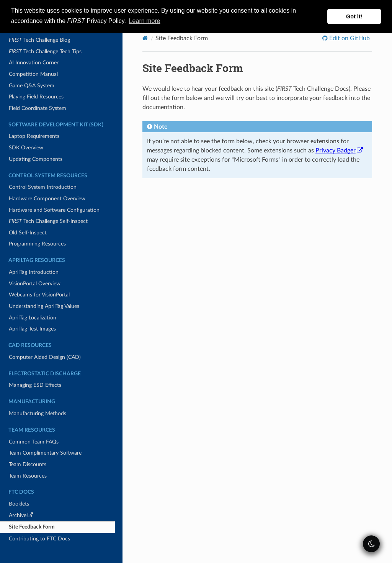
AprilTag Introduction (34, 272)
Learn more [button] (145, 21)
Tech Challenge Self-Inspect (48, 221)
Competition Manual (33, 74)
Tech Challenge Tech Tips (45, 52)
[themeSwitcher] (371, 544)
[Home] (145, 38)
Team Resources (28, 476)
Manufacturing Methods (38, 413)
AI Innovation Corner (34, 63)
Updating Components (36, 159)
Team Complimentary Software (45, 453)
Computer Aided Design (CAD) (45, 357)
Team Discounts (28, 464)
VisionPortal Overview (35, 284)
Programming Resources (37, 244)
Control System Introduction (43, 187)
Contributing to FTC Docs (39, 539)
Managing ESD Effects (35, 385)
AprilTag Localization (33, 318)
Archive (32, 516)
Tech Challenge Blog (39, 40)
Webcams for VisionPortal (39, 295)
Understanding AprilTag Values (44, 306)
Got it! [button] (354, 16)
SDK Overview (26, 148)
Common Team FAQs (34, 442)
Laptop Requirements (34, 136)
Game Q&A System (32, 86)
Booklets (19, 504)
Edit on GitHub (349, 38)
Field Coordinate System (38, 108)
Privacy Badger (339, 151)
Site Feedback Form (32, 527)
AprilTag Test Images (32, 329)
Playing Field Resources (36, 97)
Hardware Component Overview (47, 199)
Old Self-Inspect (28, 233)
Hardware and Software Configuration (54, 210)
